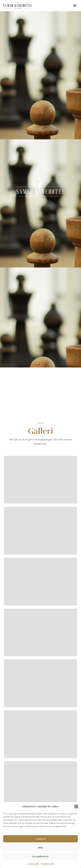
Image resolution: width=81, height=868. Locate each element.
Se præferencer (40, 862)
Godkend (41, 844)
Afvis (41, 853)
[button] (76, 812)
